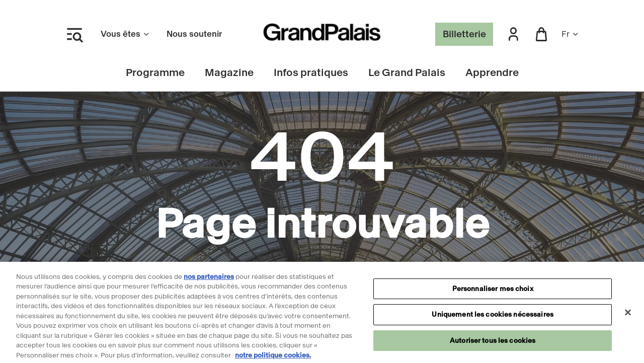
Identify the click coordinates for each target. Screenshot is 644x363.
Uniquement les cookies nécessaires (492, 317)
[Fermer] (628, 315)
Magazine (229, 73)
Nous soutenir (194, 34)
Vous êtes (126, 34)
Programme (155, 73)
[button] (513, 34)
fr (571, 34)
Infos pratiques (311, 73)
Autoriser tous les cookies (493, 343)
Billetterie (464, 34)
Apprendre (492, 73)
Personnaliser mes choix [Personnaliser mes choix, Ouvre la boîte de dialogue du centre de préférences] (493, 291)
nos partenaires (209, 279)
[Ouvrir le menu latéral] (74, 34)
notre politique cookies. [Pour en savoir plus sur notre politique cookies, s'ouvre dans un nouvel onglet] (273, 358)
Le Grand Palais (407, 73)
